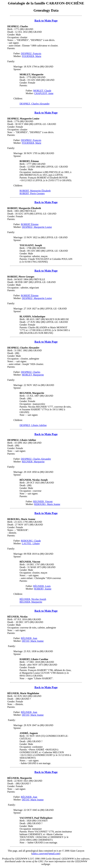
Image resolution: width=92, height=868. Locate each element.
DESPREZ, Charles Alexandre (35, 104)
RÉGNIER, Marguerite (31, 602)
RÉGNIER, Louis (42, 586)
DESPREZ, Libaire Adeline (33, 425)
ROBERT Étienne (30, 224)
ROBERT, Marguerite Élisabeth (35, 191)
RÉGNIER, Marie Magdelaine (23, 693)
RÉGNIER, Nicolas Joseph (33, 599)
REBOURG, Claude (31, 541)
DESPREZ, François (31, 53)
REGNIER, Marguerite (33, 462)
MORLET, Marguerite (33, 375)
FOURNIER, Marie (32, 56)
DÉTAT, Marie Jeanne (33, 641)
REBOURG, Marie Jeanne (47, 504)
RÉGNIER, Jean (29, 638)
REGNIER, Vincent (43, 501)
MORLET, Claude (42, 91)
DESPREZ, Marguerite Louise (23, 119)
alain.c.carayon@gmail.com (46, 853)
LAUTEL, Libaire (31, 543)
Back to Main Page (46, 21)
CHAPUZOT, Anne (44, 93)
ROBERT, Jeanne (43, 589)
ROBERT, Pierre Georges (32, 193)
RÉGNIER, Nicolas (17, 617)
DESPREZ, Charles (18, 26)
